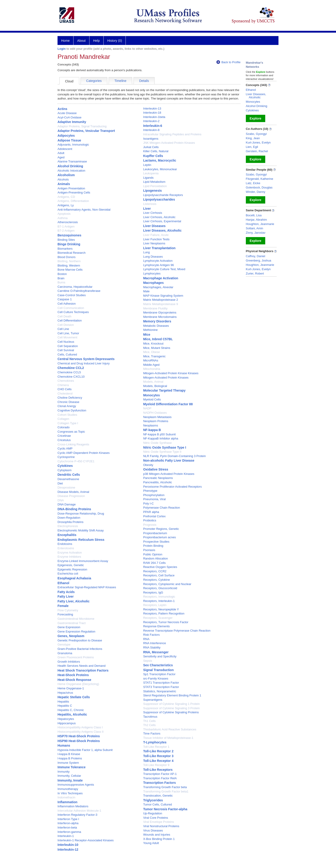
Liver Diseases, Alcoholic (162, 230)
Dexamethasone (68, 479)
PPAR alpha (151, 512)
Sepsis (148, 661)
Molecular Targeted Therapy (164, 390)
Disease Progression (71, 496)
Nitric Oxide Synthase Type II (162, 452)
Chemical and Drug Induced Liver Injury (84, 363)
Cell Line (63, 329)
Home (65, 41)
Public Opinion (153, 554)
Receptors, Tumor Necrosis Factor (166, 622)
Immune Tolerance (72, 767)
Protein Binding (153, 546)
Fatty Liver (66, 596)
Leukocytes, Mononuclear (160, 169)
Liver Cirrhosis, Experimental (162, 221)
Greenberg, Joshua (259, 260)
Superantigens (153, 700)
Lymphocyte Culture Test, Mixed (164, 269)
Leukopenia (151, 173)
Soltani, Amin (255, 228)
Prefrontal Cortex (154, 516)
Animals (64, 184)
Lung (146, 252)
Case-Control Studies (72, 295)
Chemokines (66, 381)
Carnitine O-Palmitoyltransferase (79, 291)
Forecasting (65, 614)
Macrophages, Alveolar (158, 287)
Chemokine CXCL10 (71, 377)
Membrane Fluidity (155, 308)
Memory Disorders (157, 321)
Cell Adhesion (67, 304)
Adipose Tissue (69, 140)
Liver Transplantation (159, 248)
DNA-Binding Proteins (74, 509)
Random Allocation (155, 558)
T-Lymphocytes (155, 742)
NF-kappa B (152, 430)
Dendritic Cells (69, 475)
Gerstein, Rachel (257, 151)
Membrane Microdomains (160, 317)
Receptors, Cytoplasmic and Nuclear (167, 584)
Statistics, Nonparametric (160, 691)
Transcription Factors (159, 783)
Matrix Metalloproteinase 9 (160, 304)
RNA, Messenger (156, 652)
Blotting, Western (69, 265)
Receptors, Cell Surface (159, 575)
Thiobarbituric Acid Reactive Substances (170, 729)
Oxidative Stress (156, 469)
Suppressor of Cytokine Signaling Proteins (171, 712)
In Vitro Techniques (70, 793)
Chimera (63, 385)
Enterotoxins (66, 548)
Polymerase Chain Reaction (161, 508)
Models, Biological (155, 386)
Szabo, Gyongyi (256, 134)
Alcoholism (66, 175)
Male (146, 291)
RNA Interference (155, 643)
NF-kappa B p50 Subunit (159, 434)
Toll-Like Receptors (158, 770)
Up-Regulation (153, 813)
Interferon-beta (67, 827)
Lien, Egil (252, 147)
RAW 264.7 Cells (154, 563)
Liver (147, 209)
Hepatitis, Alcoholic (72, 714)
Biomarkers (65, 249)
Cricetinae (64, 436)
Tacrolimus (150, 717)
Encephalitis (67, 535)
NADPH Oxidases (155, 413)
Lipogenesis (152, 191)
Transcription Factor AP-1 (160, 774)
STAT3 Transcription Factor (161, 687)
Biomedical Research (72, 253)
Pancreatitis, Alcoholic (157, 482)
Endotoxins (65, 544)
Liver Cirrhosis (153, 213)
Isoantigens (151, 139)
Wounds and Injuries (157, 835)
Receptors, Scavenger (158, 618)
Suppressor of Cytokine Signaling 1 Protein (171, 704)
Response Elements (156, 626)
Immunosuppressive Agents (76, 785)
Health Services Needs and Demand (81, 666)
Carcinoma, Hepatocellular (75, 287)
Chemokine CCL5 (69, 372)
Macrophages (153, 283)
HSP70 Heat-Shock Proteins (79, 736)
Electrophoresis (68, 526)
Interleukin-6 (153, 126)
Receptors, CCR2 (155, 571)
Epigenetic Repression (72, 569)
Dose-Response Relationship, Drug (81, 514)
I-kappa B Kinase (69, 754)
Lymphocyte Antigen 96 (159, 265)
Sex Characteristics (158, 665)
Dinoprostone (66, 488)
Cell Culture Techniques (73, 312)
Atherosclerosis (68, 222)
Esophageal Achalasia (74, 578)
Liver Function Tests (156, 239)
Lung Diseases (153, 257)
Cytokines (65, 466)
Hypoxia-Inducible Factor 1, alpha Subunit (85, 750)
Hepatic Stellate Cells (74, 697)
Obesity (148, 465)
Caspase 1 (65, 299)
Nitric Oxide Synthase (157, 443)
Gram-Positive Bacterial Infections (80, 649)
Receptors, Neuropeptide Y (161, 609)
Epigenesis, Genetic (71, 565)
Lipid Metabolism (154, 182)
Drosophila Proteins (70, 522)
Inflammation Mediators (73, 806)
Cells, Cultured (67, 354)
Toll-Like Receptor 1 (156, 747)
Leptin (147, 165)
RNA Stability (152, 647)
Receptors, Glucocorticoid (160, 588)
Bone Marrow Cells (70, 270)
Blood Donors (67, 257)
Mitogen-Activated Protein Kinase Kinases (171, 373)
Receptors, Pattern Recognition (164, 613)
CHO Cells (64, 389)
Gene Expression (69, 627)
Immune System (68, 763)
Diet (60, 483)
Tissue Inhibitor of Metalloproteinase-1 (168, 738)
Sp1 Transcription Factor (159, 674)
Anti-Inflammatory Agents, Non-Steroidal (84, 210)
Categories (94, 81)
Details (144, 81)
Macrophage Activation (161, 278)
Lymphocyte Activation (158, 261)
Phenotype (150, 491)
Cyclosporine (66, 457)
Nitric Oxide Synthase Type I (165, 447)
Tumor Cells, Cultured (157, 804)
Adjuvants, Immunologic (73, 145)
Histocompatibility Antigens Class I (80, 727)
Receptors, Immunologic (159, 597)
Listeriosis (150, 204)
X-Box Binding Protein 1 (159, 839)
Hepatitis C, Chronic (71, 710)
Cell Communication (71, 308)
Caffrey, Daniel (256, 256)
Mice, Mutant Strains (157, 348)
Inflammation (67, 802)
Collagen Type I (68, 423)
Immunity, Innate (70, 780)
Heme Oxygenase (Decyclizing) (78, 684)
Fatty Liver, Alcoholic (73, 601)
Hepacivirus (65, 693)
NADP (147, 408)
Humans (64, 745)
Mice (147, 335)
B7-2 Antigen (66, 231)
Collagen (63, 419)
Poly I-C (148, 503)
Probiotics (150, 520)
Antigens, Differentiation (73, 201)
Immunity (64, 772)
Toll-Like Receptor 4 (158, 761)
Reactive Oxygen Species (160, 567)
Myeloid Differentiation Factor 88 (168, 404)
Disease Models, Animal (73, 492)
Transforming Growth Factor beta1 (166, 791)
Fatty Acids (66, 592)
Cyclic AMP (65, 448)
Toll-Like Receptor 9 (156, 765)
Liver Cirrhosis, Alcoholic (159, 217)
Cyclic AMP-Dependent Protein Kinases (84, 453)
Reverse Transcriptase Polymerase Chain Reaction (177, 631)
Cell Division (66, 325)
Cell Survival (66, 350)
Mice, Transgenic (154, 356)
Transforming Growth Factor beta (165, 787)
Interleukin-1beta (154, 117)
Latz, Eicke (253, 183)
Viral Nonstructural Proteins (161, 826)
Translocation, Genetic (158, 796)
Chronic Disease (68, 402)
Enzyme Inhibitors (69, 557)
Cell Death (64, 316)
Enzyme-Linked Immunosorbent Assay (83, 561)
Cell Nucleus (66, 342)
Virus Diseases (153, 830)
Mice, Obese (151, 352)
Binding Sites (66, 240)
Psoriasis (149, 550)
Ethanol (63, 583)
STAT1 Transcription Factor (161, 683)
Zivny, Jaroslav (256, 233)
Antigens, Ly (66, 205)
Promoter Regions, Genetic (161, 529)
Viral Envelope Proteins (159, 822)
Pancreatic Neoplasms (158, 478)
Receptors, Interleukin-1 (159, 601)
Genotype (64, 644)
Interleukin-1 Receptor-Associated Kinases (86, 840)
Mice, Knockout (153, 344)
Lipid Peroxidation (155, 186)
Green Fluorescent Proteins (76, 657)
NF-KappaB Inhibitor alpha (161, 438)
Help (96, 41)
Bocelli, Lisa (254, 215)
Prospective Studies (156, 542)
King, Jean (253, 138)
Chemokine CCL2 (71, 368)
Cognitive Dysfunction (72, 410)
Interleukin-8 (151, 130)
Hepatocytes (66, 719)
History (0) (115, 41)
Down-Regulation (69, 518)
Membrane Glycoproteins (160, 312)
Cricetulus (64, 440)
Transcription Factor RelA (160, 778)
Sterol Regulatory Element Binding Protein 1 (172, 695)
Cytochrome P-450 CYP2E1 (76, 461)
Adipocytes (66, 136)
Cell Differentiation (70, 320)
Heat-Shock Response (74, 680)
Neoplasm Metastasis (157, 417)
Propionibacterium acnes (159, 537)
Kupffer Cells (153, 156)
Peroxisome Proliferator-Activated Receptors (172, 487)
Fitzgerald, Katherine (260, 179)
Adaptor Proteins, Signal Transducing (82, 126)
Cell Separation (68, 346)
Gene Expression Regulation (76, 631)
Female (63, 606)
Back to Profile (228, 62)
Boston (62, 274)
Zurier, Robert (255, 273)
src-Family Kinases (156, 678)
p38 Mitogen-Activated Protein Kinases (169, 474)
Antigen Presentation (71, 188)
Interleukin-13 (152, 108)
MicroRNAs (151, 360)
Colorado (64, 427)
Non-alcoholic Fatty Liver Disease (169, 460)
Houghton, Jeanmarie (260, 224)
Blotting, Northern (69, 261)
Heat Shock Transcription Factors (83, 670)
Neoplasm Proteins (156, 421)
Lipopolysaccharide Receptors (163, 195)
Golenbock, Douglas (259, 187)
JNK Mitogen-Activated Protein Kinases (169, 143)
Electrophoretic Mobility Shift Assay (81, 530)
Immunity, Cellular (69, 776)
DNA (61, 500)
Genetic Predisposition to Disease (80, 640)
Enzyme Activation (70, 553)
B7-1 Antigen (66, 226)
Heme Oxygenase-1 (71, 688)
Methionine (150, 330)
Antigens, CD (66, 197)
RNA (146, 639)
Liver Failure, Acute (156, 235)
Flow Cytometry (68, 610)
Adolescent (65, 149)
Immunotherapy (68, 789)
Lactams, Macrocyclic (160, 160)
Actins (62, 109)
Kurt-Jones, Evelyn (258, 142)
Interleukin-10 (68, 845)
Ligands (148, 178)
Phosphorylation (154, 495)
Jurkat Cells (151, 147)
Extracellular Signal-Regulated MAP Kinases (87, 587)
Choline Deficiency (70, 398)
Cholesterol (65, 393)
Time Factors (152, 733)
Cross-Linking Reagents (73, 444)
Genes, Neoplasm (71, 636)
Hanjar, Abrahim (256, 220)
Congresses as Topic (71, 432)
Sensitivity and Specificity (160, 656)
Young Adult (151, 843)
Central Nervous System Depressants (86, 359)
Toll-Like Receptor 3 (158, 756)
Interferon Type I (68, 819)
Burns (61, 282)
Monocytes (151, 395)
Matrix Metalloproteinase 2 (160, 300)
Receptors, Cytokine (156, 580)
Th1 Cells (149, 721)
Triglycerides (153, 800)
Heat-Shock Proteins (73, 675)
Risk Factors (151, 635)
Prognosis (150, 525)
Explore (256, 118)
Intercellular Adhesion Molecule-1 (79, 811)
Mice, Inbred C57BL (158, 339)
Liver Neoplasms (154, 243)
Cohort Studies (67, 415)
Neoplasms (151, 425)
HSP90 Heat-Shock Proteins (79, 741)
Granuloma (65, 653)
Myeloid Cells (152, 399)
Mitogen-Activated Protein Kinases (166, 378)
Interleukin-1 (66, 836)
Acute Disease (67, 113)
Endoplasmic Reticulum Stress (81, 540)
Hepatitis (63, 702)
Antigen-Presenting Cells (74, 192)
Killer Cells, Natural (156, 151)
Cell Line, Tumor (68, 333)
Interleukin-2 (151, 121)
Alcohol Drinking (70, 166)
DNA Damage (67, 504)
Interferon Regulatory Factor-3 (77, 815)
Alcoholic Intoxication (71, 171)
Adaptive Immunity (72, 122)
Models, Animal (153, 382)
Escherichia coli (68, 574)
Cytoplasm (64, 470)
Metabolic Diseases (156, 326)
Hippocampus (67, 723)
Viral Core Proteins (156, 818)
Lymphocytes (152, 273)
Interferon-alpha (68, 823)
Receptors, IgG (153, 592)
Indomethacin (66, 797)
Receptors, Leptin (155, 605)
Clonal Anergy (67, 406)
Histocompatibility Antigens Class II (81, 732)
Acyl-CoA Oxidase (70, 117)
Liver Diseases (154, 226)
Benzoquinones (69, 235)
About (81, 41)
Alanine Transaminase (72, 161)
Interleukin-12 (68, 850)
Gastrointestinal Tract (72, 623)
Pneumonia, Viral (154, 499)
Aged (61, 157)
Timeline (120, 81)
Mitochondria (152, 369)
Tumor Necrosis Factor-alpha (165, 809)
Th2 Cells (149, 725)
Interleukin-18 (152, 113)
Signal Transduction (158, 670)
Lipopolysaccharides (159, 199)
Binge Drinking (69, 244)
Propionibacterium (155, 533)
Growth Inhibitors (69, 662)
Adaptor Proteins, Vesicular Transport (86, 131)
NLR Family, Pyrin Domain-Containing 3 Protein (174, 456)
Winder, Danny (256, 192)
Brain (61, 278)
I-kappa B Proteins (70, 758)
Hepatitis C (65, 706)
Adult (61, 153)
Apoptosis (64, 214)
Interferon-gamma (69, 832)
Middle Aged (151, 365)
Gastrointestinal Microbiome (76, 619)
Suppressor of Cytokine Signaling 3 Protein (171, 708)
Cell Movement (67, 337)
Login (62, 49)
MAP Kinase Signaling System (163, 296)
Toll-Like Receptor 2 (158, 751)
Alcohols (63, 179)
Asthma (63, 218)
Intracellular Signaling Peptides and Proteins (172, 134)
